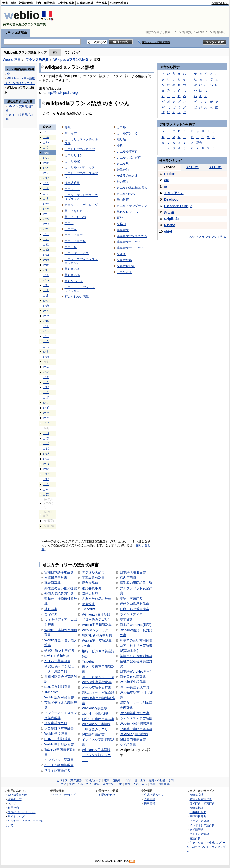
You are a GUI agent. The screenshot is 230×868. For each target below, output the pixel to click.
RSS (132, 861)
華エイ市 (71, 133)
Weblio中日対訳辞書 (59, 744)
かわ (46, 357)
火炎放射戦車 (126, 266)
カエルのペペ (126, 194)
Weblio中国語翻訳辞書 (136, 724)
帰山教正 (123, 200)
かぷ (46, 484)
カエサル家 (72, 161)
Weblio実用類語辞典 (97, 625)
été (167, 180)
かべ (46, 464)
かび (46, 454)
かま (46, 290)
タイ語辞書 (128, 745)
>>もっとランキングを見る (208, 237)
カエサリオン (74, 155)
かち (46, 219)
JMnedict (51, 692)
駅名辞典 (88, 604)
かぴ (46, 479)
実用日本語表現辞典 (59, 572)
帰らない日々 (74, 281)
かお (46, 158)
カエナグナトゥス (77, 253)
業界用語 (76, 780)
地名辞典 (51, 609)
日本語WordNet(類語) (136, 625)
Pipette (170, 225)
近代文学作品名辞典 (134, 604)
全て (10, 74)
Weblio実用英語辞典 (97, 641)
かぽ (46, 494)
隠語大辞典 (90, 593)
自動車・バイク (122, 780)
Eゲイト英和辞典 (57, 656)
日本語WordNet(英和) (136, 671)
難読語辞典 (53, 583)
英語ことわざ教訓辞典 (136, 656)
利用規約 (13, 808)
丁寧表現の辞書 (93, 578)
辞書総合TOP (220, 3)
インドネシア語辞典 (202, 825)
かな (46, 239)
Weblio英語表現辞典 (135, 687)
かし (46, 193)
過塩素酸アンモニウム (132, 236)
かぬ (46, 249)
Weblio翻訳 (196, 808)
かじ (46, 403)
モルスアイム (174, 193)
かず (46, 408)
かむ (46, 301)
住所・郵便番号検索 (134, 609)
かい (46, 142)
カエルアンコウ (127, 133)
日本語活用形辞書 (133, 572)
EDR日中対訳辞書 (58, 739)
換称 (120, 145)
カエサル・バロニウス (80, 167)
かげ (46, 387)
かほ (46, 285)
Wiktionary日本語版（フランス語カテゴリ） (97, 755)
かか (46, 163)
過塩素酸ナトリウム (130, 248)
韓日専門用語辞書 (133, 739)
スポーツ (108, 784)
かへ (46, 280)
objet (168, 232)
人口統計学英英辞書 (59, 728)
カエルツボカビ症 (129, 158)
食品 (128, 784)
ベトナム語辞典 (199, 834)
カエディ (71, 229)
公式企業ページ (154, 795)
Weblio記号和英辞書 (59, 697)
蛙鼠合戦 (123, 170)
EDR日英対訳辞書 (58, 687)
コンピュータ (93, 780)
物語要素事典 (92, 588)
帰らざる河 (72, 269)
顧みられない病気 (77, 297)
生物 (119, 784)
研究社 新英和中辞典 (60, 650)
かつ (46, 224)
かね (46, 255)
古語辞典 (102, 3)
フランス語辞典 (16, 33)
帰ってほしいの (75, 217)
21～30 (215, 167)
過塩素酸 (123, 230)
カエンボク (124, 272)
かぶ (46, 459)
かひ (46, 270)
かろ (46, 352)
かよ (46, 326)
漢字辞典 (126, 619)
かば (46, 448)
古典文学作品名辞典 (97, 599)
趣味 (97, 784)
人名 (136, 784)
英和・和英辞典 (45, 3)
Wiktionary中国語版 (134, 734)
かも (46, 311)
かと (46, 234)
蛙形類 (121, 139)
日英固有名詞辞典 (133, 677)
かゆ (46, 321)
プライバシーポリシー (22, 812)
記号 (199, 143)
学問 (171, 780)
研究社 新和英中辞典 (97, 635)
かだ (46, 423)
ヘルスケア (84, 784)
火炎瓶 (121, 254)
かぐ (46, 382)
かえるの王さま (127, 176)
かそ (46, 209)
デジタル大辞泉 (93, 572)
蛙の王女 (123, 182)
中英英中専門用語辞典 (136, 729)
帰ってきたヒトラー (78, 211)
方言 (144, 784)
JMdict (87, 646)
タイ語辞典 (197, 829)
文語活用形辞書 (56, 578)
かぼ (46, 469)
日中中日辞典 (66, 3)
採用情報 (150, 803)
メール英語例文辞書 (97, 687)
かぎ (46, 377)
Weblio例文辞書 (56, 734)
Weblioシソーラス (95, 630)
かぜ (46, 413)
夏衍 (120, 218)
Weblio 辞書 (12, 60)
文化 (63, 784)
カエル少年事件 (127, 152)
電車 (107, 780)
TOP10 (169, 167)
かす (46, 198)
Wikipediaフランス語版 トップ (25, 53)
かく (46, 173)
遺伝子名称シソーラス (98, 677)
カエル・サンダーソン (132, 206)
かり (46, 336)
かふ (46, 275)
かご (46, 392)
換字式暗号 (72, 183)
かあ (46, 137)
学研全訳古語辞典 (57, 770)
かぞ (46, 418)
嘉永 (68, 127)
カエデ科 (71, 247)
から (46, 331)
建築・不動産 (157, 780)
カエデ (69, 223)
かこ (46, 183)
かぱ (46, 474)
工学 (143, 780)
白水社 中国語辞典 (95, 714)
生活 (72, 784)
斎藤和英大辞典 (56, 723)
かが (46, 372)
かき (46, 168)
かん (46, 367)
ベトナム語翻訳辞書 (59, 765)
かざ (46, 397)
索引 (56, 53)
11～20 (192, 167)
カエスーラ (72, 189)
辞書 (5, 3)
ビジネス (62, 780)
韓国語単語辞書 (93, 734)
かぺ (46, 489)
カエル (121, 127)
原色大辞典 (90, 583)
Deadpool (172, 199)
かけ (46, 178)
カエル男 (123, 164)
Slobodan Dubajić (178, 206)
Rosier (169, 174)
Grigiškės (172, 219)
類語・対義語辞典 (22, 3)
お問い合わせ (107, 795)
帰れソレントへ (127, 212)
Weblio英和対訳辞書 (135, 713)
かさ (46, 188)
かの (46, 260)
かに (46, 244)
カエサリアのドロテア (80, 149)
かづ (46, 433)
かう (46, 147)
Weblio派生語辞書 (133, 682)
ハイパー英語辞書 (57, 661)
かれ (46, 346)
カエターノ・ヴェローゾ (81, 205)
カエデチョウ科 (75, 241)
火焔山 (121, 224)
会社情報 (150, 799)
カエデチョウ (74, 235)
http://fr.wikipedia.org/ (62, 93)
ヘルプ (12, 803)
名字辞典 (51, 614)
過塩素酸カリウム (129, 242)
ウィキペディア (131, 614)
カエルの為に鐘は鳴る (132, 188)
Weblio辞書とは (17, 795)
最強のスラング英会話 (98, 693)
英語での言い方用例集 (136, 640)
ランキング (72, 53)
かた (46, 214)
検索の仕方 (15, 799)
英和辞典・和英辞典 (202, 803)
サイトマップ (16, 816)
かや (46, 316)
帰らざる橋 (72, 275)
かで (46, 438)
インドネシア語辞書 (59, 760)
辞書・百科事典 (160, 784)
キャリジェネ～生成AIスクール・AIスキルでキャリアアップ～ (206, 847)
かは (46, 265)
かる (46, 341)
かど (46, 443)
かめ (46, 306)
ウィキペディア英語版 (136, 718)
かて (46, 229)
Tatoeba (88, 661)
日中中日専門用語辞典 (98, 719)
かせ (46, 204)
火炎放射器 (124, 260)
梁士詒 (169, 212)
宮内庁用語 (128, 578)
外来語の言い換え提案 (61, 588)
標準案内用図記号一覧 (136, 583)
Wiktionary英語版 (95, 708)
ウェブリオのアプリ (66, 795)
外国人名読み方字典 (59, 593)
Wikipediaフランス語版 (71, 60)
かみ (46, 295)
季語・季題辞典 (131, 598)
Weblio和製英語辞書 (97, 682)
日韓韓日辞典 (85, 3)
